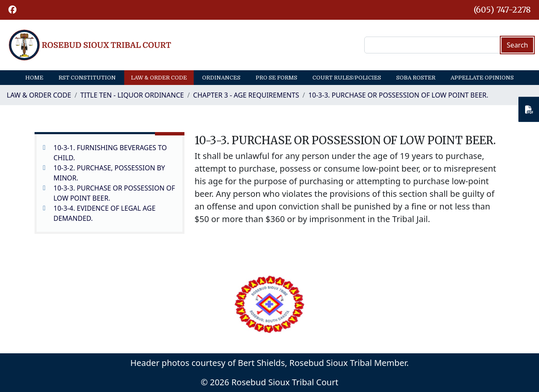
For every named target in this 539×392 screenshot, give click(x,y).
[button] (12, 10)
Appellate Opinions (482, 78)
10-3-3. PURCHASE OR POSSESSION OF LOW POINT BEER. (398, 95)
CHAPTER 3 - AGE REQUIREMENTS (246, 95)
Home (34, 78)
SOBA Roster (416, 78)
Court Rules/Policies (347, 78)
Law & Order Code (159, 78)
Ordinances (221, 78)
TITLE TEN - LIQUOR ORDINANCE (132, 95)
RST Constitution (87, 78)
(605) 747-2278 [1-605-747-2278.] (502, 10)
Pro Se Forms (276, 78)
